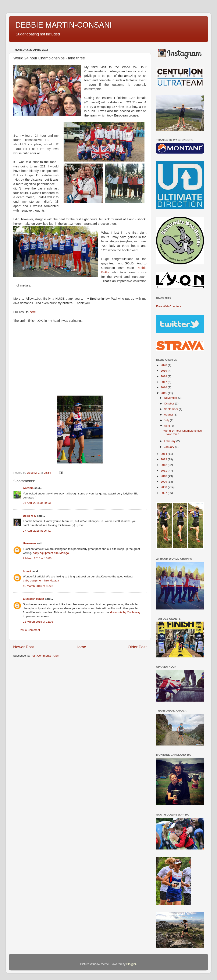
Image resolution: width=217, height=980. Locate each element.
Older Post (137, 647)
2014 (164, 454)
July (167, 420)
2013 (164, 459)
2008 (164, 487)
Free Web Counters (169, 306)
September (171, 409)
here (33, 312)
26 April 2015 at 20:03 (37, 503)
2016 (164, 387)
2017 (164, 382)
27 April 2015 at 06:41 (37, 531)
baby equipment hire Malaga (51, 553)
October (170, 404)
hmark (27, 571)
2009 (164, 482)
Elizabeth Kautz (33, 599)
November (171, 398)
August (169, 415)
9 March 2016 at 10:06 (37, 558)
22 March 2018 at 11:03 (38, 622)
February (170, 441)
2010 (164, 476)
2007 (164, 493)
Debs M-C (29, 516)
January (170, 447)
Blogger (131, 964)
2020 (164, 365)
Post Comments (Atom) (46, 656)
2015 (164, 393)
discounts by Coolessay (125, 612)
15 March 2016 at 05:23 (38, 586)
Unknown (29, 543)
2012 (164, 465)
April (167, 426)
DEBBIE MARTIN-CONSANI (63, 25)
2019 (164, 371)
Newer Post (24, 647)
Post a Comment (29, 630)
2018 (164, 376)
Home (81, 647)
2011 (164, 471)
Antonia (28, 488)
